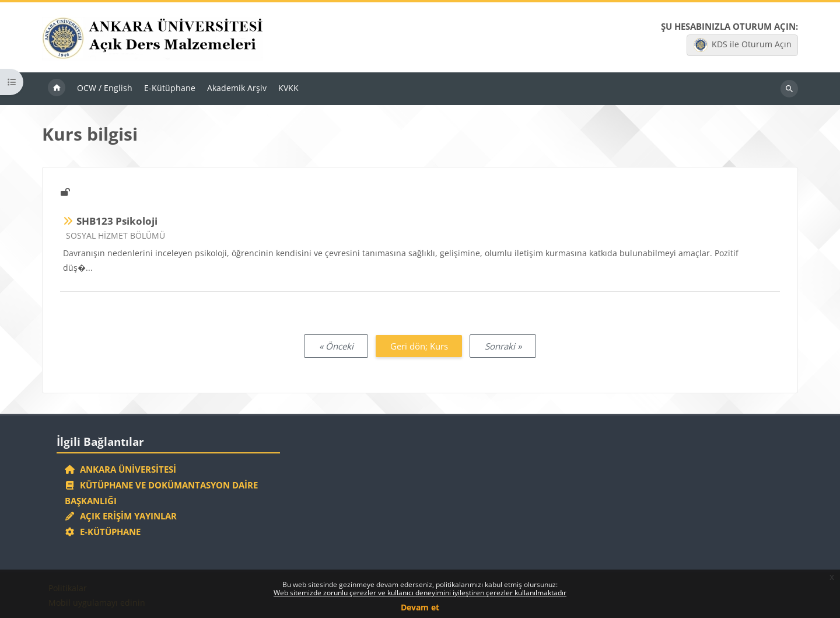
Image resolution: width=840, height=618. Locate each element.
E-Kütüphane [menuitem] (170, 88)
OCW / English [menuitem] (105, 88)
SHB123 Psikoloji (117, 221)
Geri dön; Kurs (419, 346)
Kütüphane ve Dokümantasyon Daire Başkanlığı (162, 493)
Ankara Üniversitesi (121, 469)
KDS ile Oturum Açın (743, 45)
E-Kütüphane (103, 532)
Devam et (420, 607)
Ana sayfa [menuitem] (57, 89)
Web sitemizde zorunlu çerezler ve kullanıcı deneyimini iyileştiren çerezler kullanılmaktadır (420, 593)
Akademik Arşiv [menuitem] (237, 88)
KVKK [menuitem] (288, 88)
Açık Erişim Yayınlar (122, 516)
